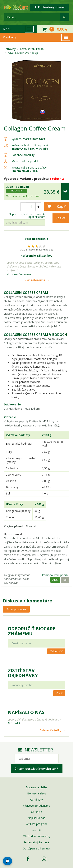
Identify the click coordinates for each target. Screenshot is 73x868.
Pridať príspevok (16, 609)
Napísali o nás (36, 818)
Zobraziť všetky (50, 730)
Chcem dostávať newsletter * (37, 769)
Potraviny (10, 49)
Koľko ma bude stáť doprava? (30, 145)
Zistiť (59, 693)
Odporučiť (56, 651)
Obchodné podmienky (37, 836)
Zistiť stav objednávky (23, 673)
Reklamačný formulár (37, 842)
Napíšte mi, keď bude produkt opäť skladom (27, 216)
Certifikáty (36, 800)
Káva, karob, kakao (32, 49)
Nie (65, 580)
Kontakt (36, 830)
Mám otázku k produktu (26, 161)
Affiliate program (36, 824)
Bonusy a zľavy (37, 793)
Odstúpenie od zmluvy (37, 848)
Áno (55, 580)
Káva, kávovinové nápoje (23, 53)
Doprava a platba (37, 787)
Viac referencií (35, 280)
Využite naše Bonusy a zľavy (29, 169)
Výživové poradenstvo (37, 806)
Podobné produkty (23, 155)
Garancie (36, 812)
